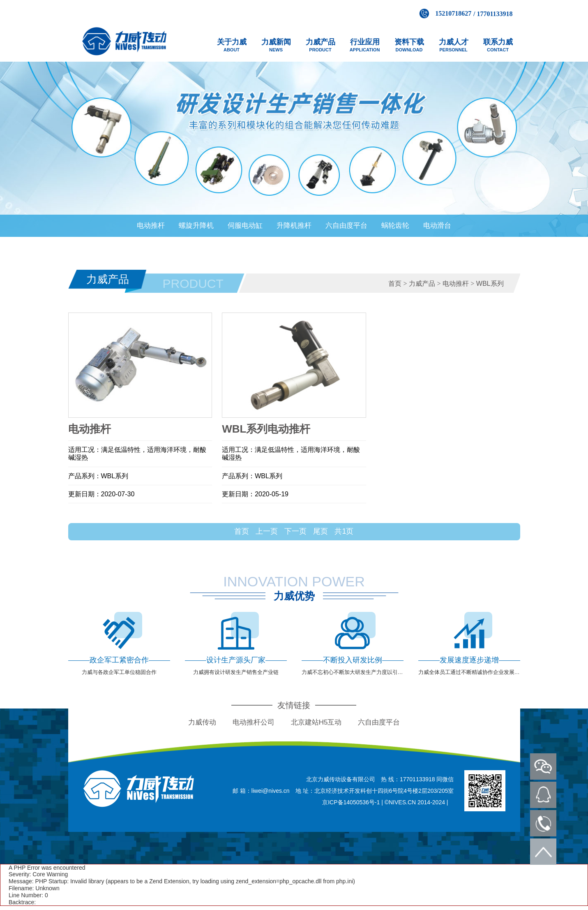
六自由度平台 (346, 226)
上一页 (267, 531)
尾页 (321, 531)
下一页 (295, 531)
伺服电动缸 (245, 226)
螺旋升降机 (196, 226)
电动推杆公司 (254, 722)
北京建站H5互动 (316, 722)
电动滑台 (437, 226)
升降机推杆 (294, 226)
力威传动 (202, 722)
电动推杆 (151, 226)
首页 (395, 284)
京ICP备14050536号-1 (351, 802)
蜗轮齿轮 (395, 226)
